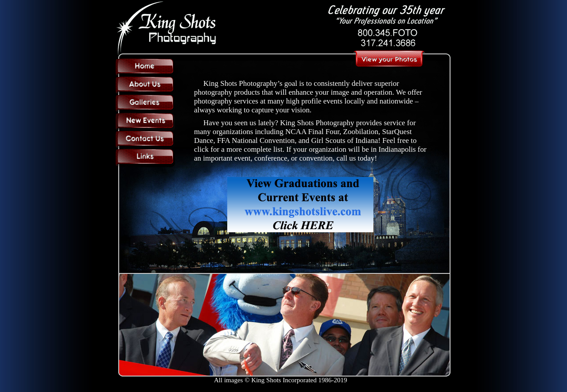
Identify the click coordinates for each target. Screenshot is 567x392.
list (278, 149)
